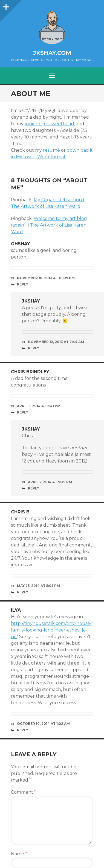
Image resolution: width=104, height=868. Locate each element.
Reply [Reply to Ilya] (23, 730)
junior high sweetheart (50, 124)
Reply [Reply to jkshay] (34, 348)
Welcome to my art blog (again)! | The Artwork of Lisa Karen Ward (49, 225)
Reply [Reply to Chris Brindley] (23, 412)
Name (19, 854)
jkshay (31, 301)
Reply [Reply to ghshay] (23, 284)
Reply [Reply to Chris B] (23, 592)
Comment (24, 792)
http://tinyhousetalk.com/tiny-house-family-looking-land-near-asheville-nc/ (51, 630)
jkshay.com (52, 53)
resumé (51, 150)
